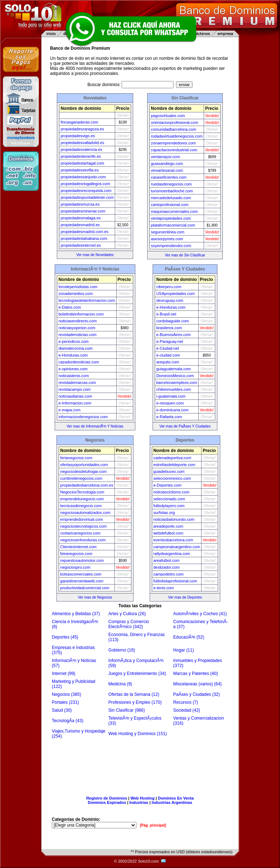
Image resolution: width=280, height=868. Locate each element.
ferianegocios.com (76, 458)
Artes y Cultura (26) (127, 614)
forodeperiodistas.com (78, 287)
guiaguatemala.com (173, 369)
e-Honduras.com (73, 355)
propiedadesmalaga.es (80, 218)
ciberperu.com (169, 287)
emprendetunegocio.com (82, 499)
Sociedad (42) (187, 710)
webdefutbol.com (168, 533)
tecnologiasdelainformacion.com (87, 300)
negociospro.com (75, 567)
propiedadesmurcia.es (80, 204)
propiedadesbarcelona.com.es (87, 485)
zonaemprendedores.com (173, 143)
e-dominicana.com (172, 410)
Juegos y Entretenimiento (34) (137, 674)
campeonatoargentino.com (177, 547)
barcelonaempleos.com (177, 382)
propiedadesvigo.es (78, 136)
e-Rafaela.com (169, 417)
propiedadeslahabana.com (84, 238)
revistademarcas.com (77, 382)
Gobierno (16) (122, 650)
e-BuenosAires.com (173, 335)
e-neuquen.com (170, 403)
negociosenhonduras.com (83, 540)
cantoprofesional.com (170, 205)
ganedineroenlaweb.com (82, 581)
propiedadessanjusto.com (83, 177)
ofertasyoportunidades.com (84, 465)
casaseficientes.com (169, 177)
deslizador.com (166, 567)
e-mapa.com (69, 410)
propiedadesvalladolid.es (82, 143)
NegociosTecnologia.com (82, 492)
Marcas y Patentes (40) (195, 674)
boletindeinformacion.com (81, 314)
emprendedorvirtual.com (82, 519)
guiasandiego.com (167, 164)
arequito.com (168, 362)
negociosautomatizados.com (85, 513)
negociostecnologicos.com (83, 526)
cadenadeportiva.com (172, 458)
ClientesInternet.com (78, 547)
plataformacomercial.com (173, 225)
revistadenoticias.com (77, 335)
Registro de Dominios (107, 798)
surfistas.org (164, 513)
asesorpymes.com (167, 239)
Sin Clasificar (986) (127, 710)
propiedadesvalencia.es (81, 149)
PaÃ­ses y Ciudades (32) (196, 694)
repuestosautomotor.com (82, 560)
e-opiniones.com (73, 369)
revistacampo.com (74, 389)
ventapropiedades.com (171, 218)
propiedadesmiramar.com (83, 211)
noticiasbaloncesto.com (174, 519)
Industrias (139, 802)
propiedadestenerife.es (81, 156)
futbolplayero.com (169, 506)
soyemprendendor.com (171, 246)
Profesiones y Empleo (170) (135, 702)
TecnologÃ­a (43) (67, 721)
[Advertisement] (140, 765)
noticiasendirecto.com (77, 321)
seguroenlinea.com (168, 232)
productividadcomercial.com (85, 588)
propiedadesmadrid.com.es (84, 232)
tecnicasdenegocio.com (81, 506)
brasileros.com (169, 328)
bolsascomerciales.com (81, 574)
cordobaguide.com (173, 321)
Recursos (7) (186, 702)
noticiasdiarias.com (75, 396)
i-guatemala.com (171, 396)
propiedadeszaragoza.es (82, 129)
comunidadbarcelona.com (173, 129)
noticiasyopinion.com (77, 328)
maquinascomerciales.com (174, 211)
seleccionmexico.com (172, 478)
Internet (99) (64, 674)
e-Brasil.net (166, 314)
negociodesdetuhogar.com (83, 471)
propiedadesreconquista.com (86, 191)
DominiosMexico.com (175, 376)
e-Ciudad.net (168, 348)
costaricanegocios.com (80, 533)
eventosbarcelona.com (173, 540)
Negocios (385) (66, 694)
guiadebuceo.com (169, 471)
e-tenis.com (164, 588)
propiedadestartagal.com (82, 163)
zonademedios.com (75, 294)
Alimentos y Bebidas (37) (76, 614)
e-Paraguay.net (170, 341)
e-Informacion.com (75, 403)
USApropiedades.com (175, 294)
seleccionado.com (169, 499)
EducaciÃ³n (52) (189, 637)
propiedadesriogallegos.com (85, 184)
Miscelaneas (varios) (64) (197, 684)
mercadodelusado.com (171, 198)
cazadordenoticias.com (79, 362)
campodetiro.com (168, 574)
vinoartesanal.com (167, 170)
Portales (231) (65, 702)
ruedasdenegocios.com (171, 184)
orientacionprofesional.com (174, 122)
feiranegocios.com (76, 554)
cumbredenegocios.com (81, 478)
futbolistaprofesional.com (175, 581)
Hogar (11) (183, 650)
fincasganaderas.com (79, 122)
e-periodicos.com (73, 341)
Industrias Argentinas (172, 802)
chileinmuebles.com (174, 389)
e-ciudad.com (168, 355)
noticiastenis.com (73, 376)
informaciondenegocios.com (83, 417)
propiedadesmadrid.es (80, 225)
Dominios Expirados (107, 802)
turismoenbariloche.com (172, 191)
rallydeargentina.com (172, 554)
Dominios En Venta (176, 798)
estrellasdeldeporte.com (174, 465)
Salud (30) (62, 710)
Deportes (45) (65, 637)
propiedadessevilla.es (80, 170)
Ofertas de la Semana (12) (134, 694)
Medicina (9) (120, 684)
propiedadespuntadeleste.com (87, 197)
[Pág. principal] (153, 825)
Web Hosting (143, 798)
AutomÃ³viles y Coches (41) (200, 614)
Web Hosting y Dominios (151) (138, 734)
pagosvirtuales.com (168, 116)
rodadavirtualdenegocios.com (177, 136)
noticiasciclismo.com (171, 492)
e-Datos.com (69, 307)
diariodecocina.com (75, 348)
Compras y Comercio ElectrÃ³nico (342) (129, 624)
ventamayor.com (165, 157)
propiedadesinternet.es (81, 245)
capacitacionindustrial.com (174, 150)
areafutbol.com (166, 560)
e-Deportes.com (167, 485)
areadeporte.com (168, 526)
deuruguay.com (170, 300)
